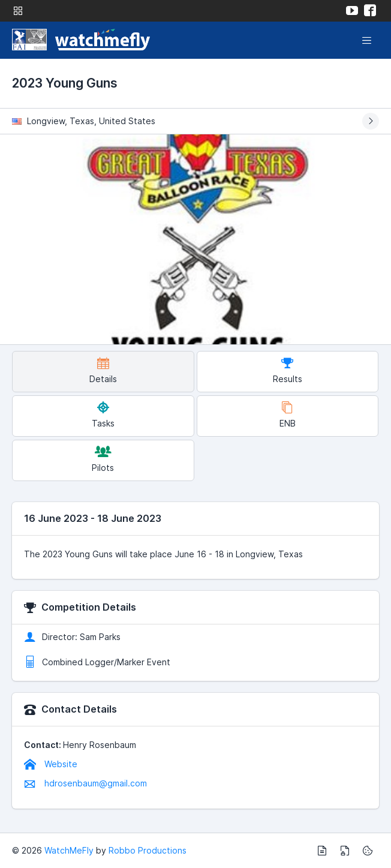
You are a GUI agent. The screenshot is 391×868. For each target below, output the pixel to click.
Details (103, 370)
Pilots (103, 459)
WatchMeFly (69, 850)
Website (51, 764)
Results (288, 370)
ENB (288, 415)
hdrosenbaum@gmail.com (85, 783)
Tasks (103, 415)
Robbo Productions (148, 850)
